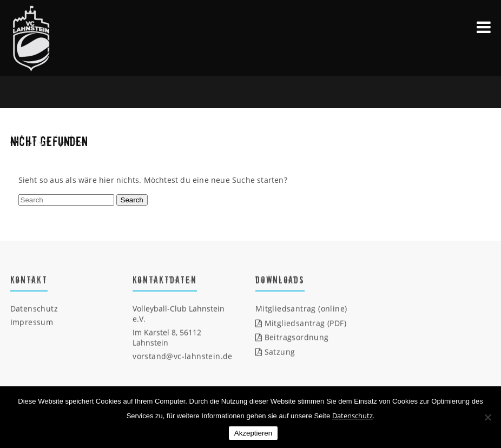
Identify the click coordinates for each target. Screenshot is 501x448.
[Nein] (487, 417)
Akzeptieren (253, 433)
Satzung (275, 352)
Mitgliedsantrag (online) (301, 309)
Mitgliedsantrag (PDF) (301, 323)
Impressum (32, 322)
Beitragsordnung (292, 337)
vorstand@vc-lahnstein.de (183, 356)
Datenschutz (34, 309)
